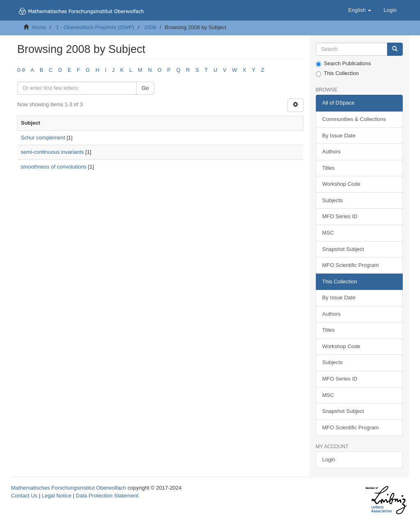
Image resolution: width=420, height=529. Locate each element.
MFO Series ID (340, 216)
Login (329, 459)
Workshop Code (341, 184)
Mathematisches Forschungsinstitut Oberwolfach (68, 488)
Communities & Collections (354, 119)
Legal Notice (57, 496)
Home (39, 27)
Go (145, 88)
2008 (150, 27)
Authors (332, 152)
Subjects (333, 200)
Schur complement (43, 138)
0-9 (21, 70)
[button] (360, 10)
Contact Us (24, 496)
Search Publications (344, 64)
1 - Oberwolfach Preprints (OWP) (95, 27)
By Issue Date (339, 136)
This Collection (337, 73)
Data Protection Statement (107, 496)
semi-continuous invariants (52, 152)
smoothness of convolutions (54, 167)
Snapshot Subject (343, 249)
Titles (329, 168)
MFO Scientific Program (351, 265)
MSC (328, 233)
